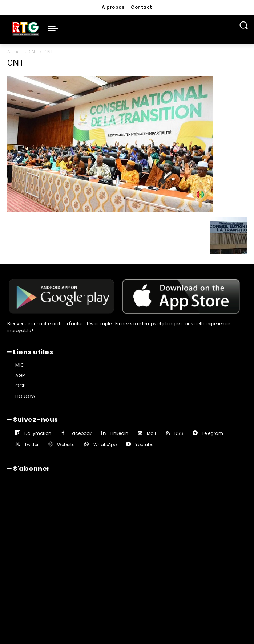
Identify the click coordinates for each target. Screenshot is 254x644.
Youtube (144, 445)
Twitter (31, 445)
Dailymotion (38, 433)
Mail (151, 433)
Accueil (15, 52)
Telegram (212, 433)
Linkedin (119, 433)
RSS (179, 433)
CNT (33, 52)
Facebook (81, 433)
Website (66, 445)
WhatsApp (105, 445)
